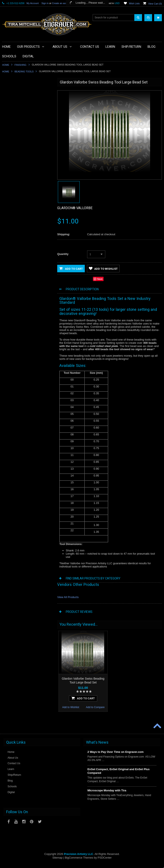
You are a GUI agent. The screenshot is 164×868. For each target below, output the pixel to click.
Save (100, 279)
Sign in (45, 3)
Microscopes (12, 107)
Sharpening (11, 186)
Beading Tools (24, 71)
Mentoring (10, 201)
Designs (9, 179)
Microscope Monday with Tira (107, 794)
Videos (9, 208)
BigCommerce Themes (79, 862)
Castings (10, 172)
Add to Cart (71, 268)
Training (9, 194)
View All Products (68, 597)
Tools (8, 114)
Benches (10, 143)
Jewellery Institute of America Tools (25, 223)
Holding (9, 135)
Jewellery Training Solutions (21, 215)
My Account (33, 3)
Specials (10, 99)
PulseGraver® (13, 92)
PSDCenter (105, 862)
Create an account (62, 3)
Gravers (9, 157)
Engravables (12, 165)
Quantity (63, 254)
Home (6, 65)
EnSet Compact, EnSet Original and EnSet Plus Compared (118, 775)
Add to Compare (39, 320)
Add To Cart (27, 310)
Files (7, 121)
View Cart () (155, 4)
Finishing (20, 65)
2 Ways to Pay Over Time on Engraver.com (115, 756)
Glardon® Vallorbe (75, 208)
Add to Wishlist (14, 320)
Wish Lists (134, 3)
